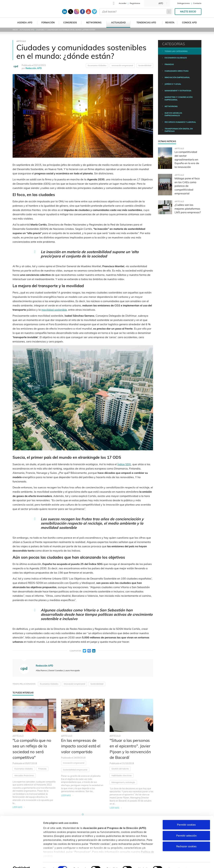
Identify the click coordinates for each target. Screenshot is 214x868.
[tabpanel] (34, 754)
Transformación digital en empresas (179, 130)
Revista (170, 22)
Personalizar (176, 861)
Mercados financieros (24, 775)
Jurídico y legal (173, 84)
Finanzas (42, 769)
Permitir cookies (186, 817)
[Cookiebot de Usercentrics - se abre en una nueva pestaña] (21, 862)
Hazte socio (188, 12)
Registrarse (135, 3)
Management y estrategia (123, 782)
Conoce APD (189, 22)
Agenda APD (25, 22)
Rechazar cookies (186, 839)
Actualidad (118, 22)
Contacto (197, 3)
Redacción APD (34, 68)
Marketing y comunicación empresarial (179, 98)
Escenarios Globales (97, 65)
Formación (48, 22)
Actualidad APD (27, 30)
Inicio (15, 30)
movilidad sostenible (54, 310)
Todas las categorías (176, 51)
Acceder (123, 3)
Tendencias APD (146, 22)
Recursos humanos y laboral (180, 122)
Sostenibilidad (145, 65)
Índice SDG (124, 464)
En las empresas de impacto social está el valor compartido (81, 746)
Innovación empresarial (122, 65)
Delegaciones (184, 3)
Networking (94, 22)
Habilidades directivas (122, 775)
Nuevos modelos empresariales (173, 114)
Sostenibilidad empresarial (75, 770)
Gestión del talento (120, 769)
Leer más (17, 807)
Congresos (70, 22)
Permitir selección (186, 828)
